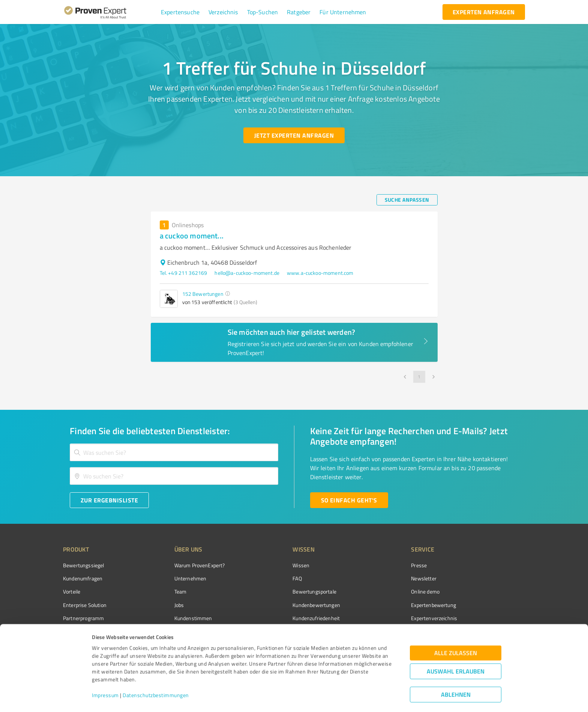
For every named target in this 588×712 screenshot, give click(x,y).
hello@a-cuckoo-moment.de (247, 273)
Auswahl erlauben (456, 653)
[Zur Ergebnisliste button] (109, 500)
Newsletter (424, 578)
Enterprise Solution (85, 605)
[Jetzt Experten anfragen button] (294, 135)
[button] (180, 12)
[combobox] (174, 452)
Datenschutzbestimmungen (156, 677)
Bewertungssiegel (83, 565)
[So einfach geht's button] (349, 500)
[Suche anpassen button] (407, 200)
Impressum (105, 677)
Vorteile (72, 591)
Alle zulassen (456, 635)
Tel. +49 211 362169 (184, 273)
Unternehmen (190, 578)
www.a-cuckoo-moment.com (320, 273)
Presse (419, 565)
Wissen (301, 565)
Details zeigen (349, 698)
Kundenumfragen (83, 578)
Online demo (425, 591)
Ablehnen (456, 676)
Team (181, 591)
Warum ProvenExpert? (200, 565)
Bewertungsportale (314, 591)
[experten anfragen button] (484, 12)
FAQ (297, 578)
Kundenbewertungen (316, 605)
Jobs (179, 605)
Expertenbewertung (433, 605)
